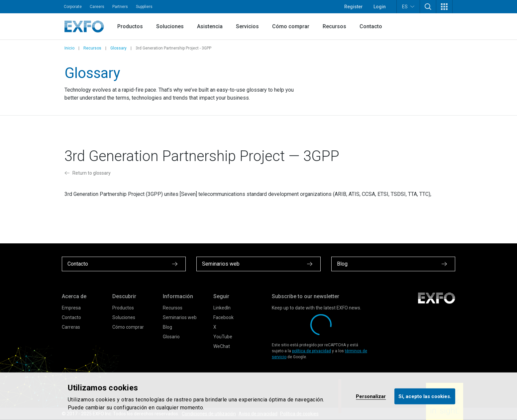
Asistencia (210, 26)
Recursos (334, 26)
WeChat (222, 346)
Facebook (223, 317)
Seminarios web (180, 317)
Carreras (71, 327)
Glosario (171, 337)
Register (354, 7)
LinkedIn (222, 308)
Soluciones (170, 26)
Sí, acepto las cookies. (425, 396)
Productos (130, 26)
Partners (120, 7)
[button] (428, 7)
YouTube (223, 337)
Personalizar (371, 396)
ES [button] (408, 6)
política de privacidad (311, 351)
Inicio (69, 48)
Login (380, 7)
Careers (97, 7)
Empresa (71, 308)
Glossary (118, 48)
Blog (167, 327)
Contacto (371, 26)
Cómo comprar (291, 26)
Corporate (73, 7)
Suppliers (144, 7)
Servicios (247, 26)
